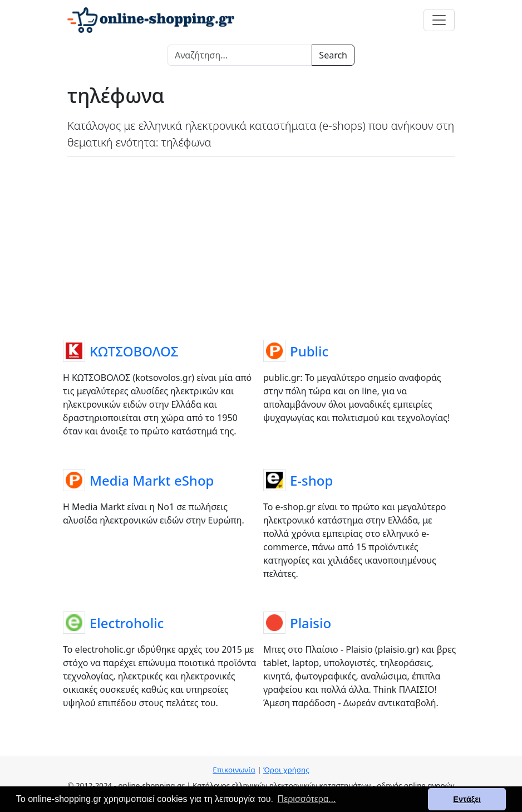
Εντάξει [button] (467, 799)
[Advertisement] (261, 246)
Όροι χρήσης (286, 770)
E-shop (311, 481)
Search (333, 55)
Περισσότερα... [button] (307, 799)
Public (309, 352)
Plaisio (311, 623)
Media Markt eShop (152, 481)
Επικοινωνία (234, 770)
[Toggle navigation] (439, 20)
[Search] (240, 55)
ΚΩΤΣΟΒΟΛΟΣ (134, 352)
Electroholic (127, 623)
